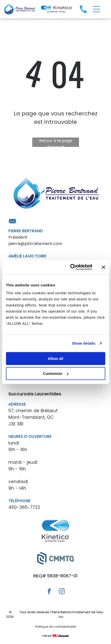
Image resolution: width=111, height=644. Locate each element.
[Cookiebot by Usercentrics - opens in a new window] (70, 267)
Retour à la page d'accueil (56, 142)
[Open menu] (97, 9)
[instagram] (62, 592)
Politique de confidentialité (55, 627)
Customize (56, 373)
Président (18, 237)
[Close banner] (103, 267)
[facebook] (49, 592)
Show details (84, 343)
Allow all (55, 358)
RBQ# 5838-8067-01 (55, 576)
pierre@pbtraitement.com (35, 244)
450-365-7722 (24, 507)
